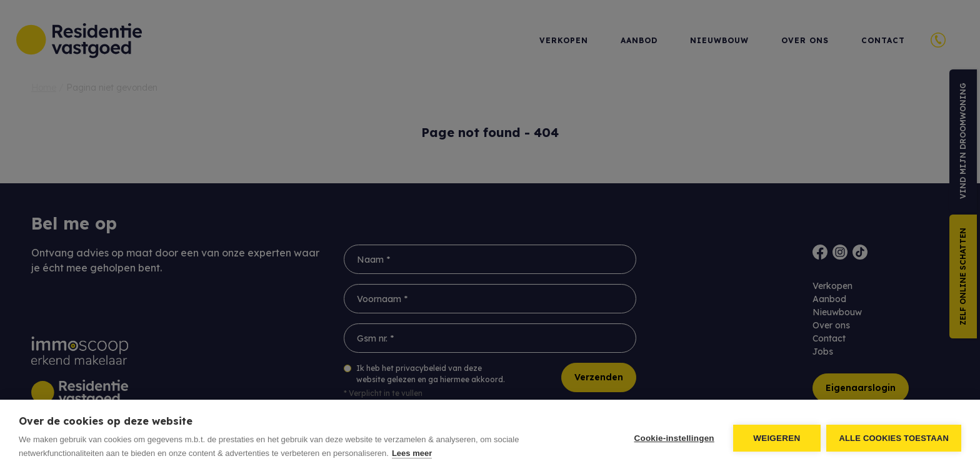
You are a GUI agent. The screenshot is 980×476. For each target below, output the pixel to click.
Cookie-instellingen (674, 438)
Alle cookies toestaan (894, 438)
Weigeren (777, 438)
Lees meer (412, 453)
